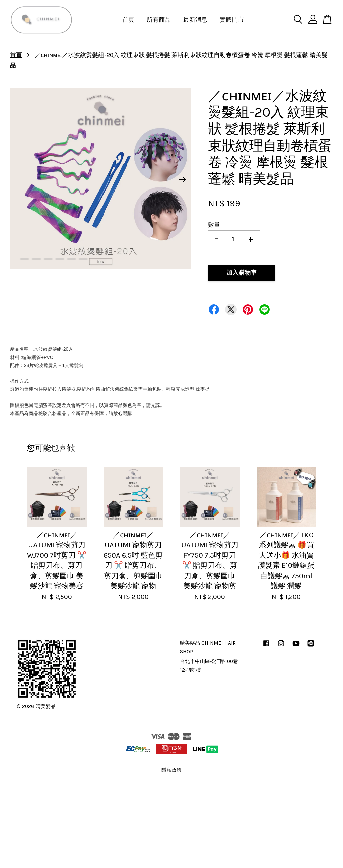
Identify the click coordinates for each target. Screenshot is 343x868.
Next (182, 180)
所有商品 (159, 20)
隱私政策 (171, 770)
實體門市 (232, 20)
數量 (214, 225)
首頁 (128, 20)
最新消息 (195, 20)
